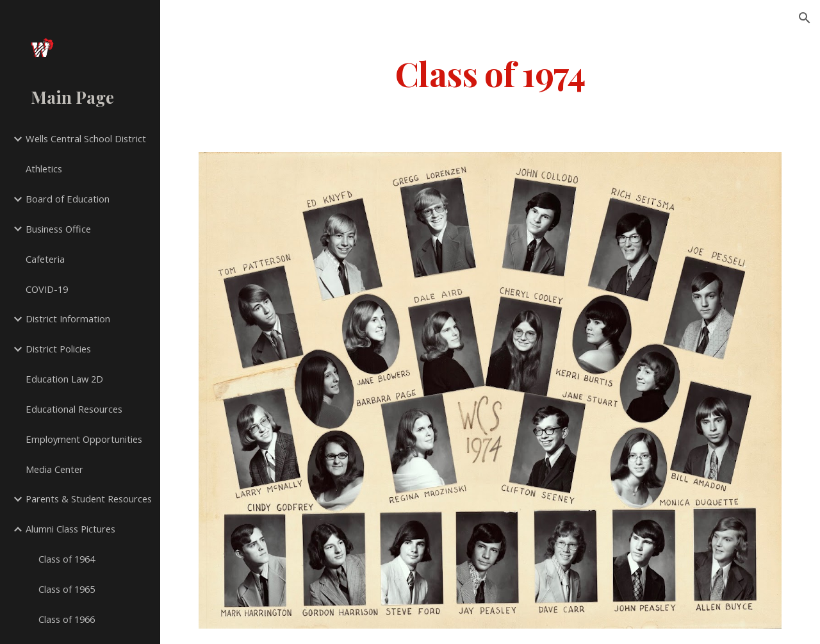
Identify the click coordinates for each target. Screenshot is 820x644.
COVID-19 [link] (47, 289)
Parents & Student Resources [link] (89, 499)
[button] (805, 18)
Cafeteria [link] (45, 259)
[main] (490, 73)
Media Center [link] (54, 469)
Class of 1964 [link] (67, 559)
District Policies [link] (58, 349)
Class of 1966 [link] (67, 619)
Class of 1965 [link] (67, 589)
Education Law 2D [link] (64, 379)
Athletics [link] (44, 169)
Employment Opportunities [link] (84, 439)
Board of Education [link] (68, 199)
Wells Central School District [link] (86, 138)
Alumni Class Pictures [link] (70, 529)
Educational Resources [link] (74, 409)
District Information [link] (68, 318)
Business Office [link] (58, 229)
